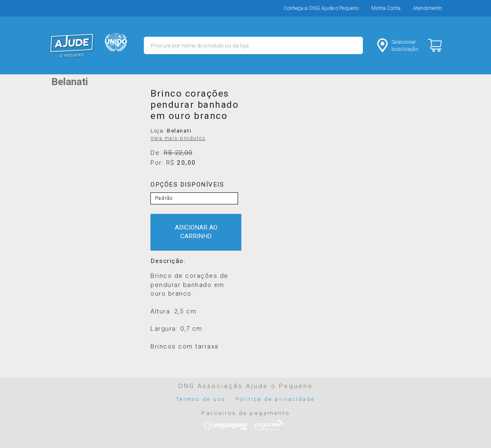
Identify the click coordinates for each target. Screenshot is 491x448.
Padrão (164, 198)
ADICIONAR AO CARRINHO (196, 232)
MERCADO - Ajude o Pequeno (72, 45)
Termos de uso (201, 399)
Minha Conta (386, 8)
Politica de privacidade (275, 399)
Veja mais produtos (178, 138)
